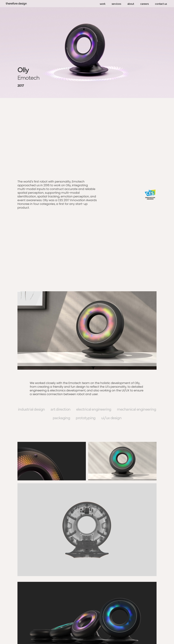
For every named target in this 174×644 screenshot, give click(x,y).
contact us (161, 4)
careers (144, 4)
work (103, 4)
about (131, 4)
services (116, 4)
